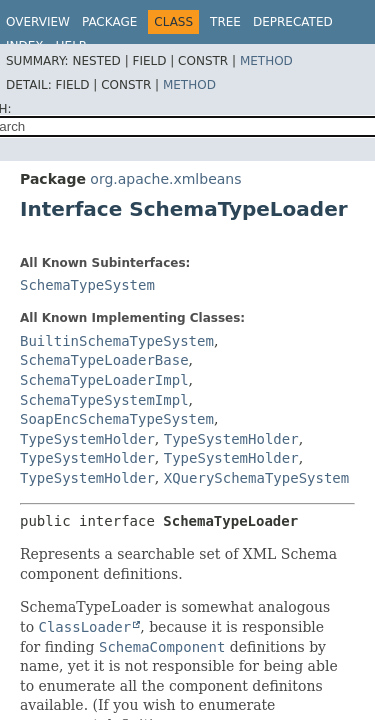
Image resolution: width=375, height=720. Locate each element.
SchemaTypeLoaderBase (104, 360)
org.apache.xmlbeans (165, 179)
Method (266, 61)
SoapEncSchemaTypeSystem (117, 419)
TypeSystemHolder (87, 439)
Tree (225, 22)
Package (109, 22)
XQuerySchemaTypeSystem (256, 478)
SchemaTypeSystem (87, 285)
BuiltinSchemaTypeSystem (117, 341)
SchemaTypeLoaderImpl (104, 380)
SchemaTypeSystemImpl (104, 400)
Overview (38, 22)
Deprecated (293, 22)
